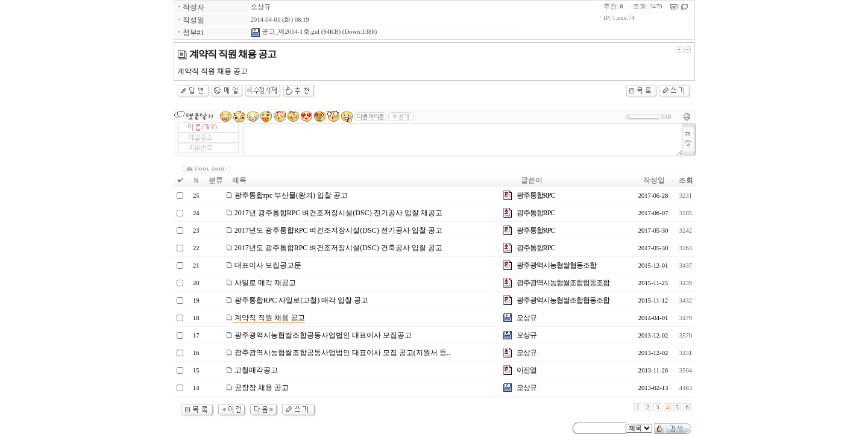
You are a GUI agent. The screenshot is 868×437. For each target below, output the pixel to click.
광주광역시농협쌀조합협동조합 (563, 283)
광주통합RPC (536, 195)
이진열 (527, 370)
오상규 (261, 7)
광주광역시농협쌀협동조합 (556, 265)
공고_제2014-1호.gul (285, 32)
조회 (686, 180)
